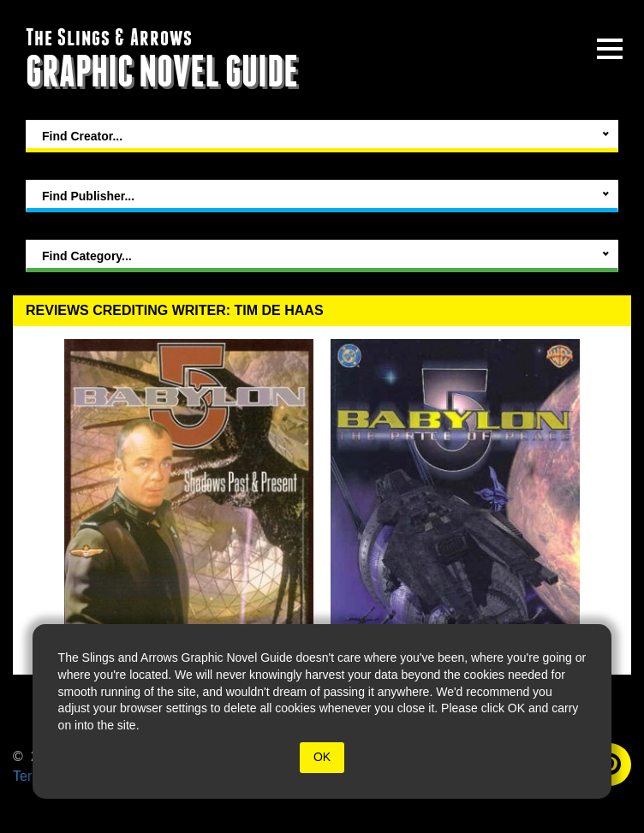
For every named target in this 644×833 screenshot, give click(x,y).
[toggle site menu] (610, 49)
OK (322, 757)
